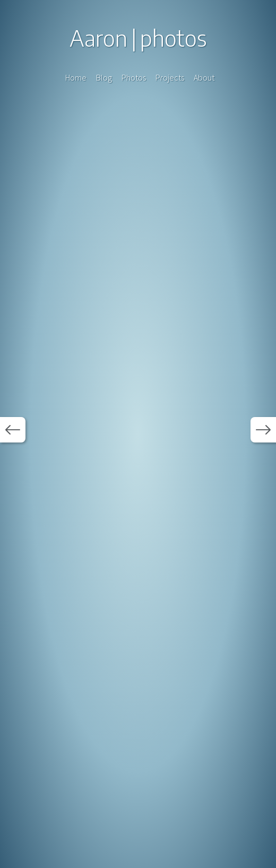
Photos (134, 77)
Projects (170, 77)
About (204, 77)
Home (76, 77)
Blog (104, 77)
